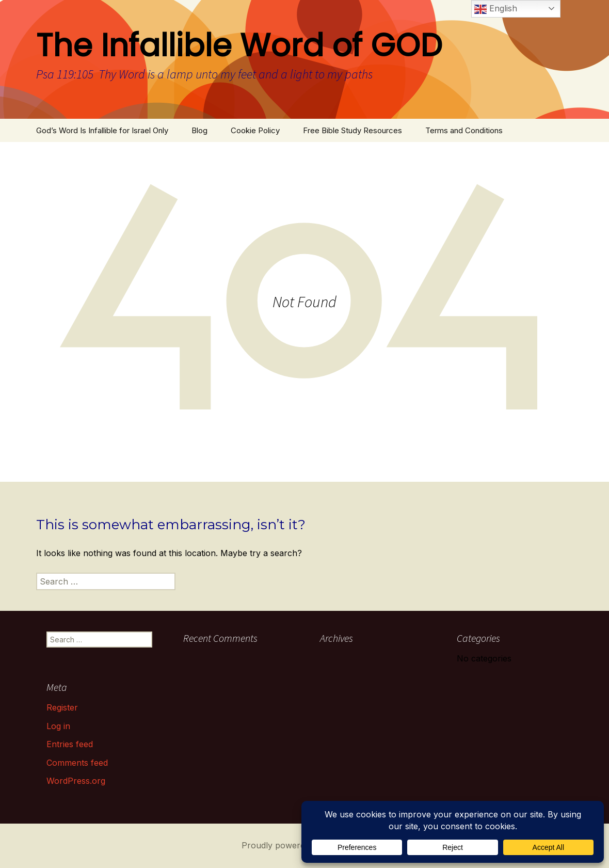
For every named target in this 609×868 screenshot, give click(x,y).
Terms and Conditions (464, 130)
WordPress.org (76, 781)
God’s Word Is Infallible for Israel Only (102, 130)
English (496, 9)
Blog (199, 130)
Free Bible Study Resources (352, 130)
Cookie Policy (255, 130)
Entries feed (70, 744)
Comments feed (77, 763)
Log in (58, 726)
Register (62, 707)
